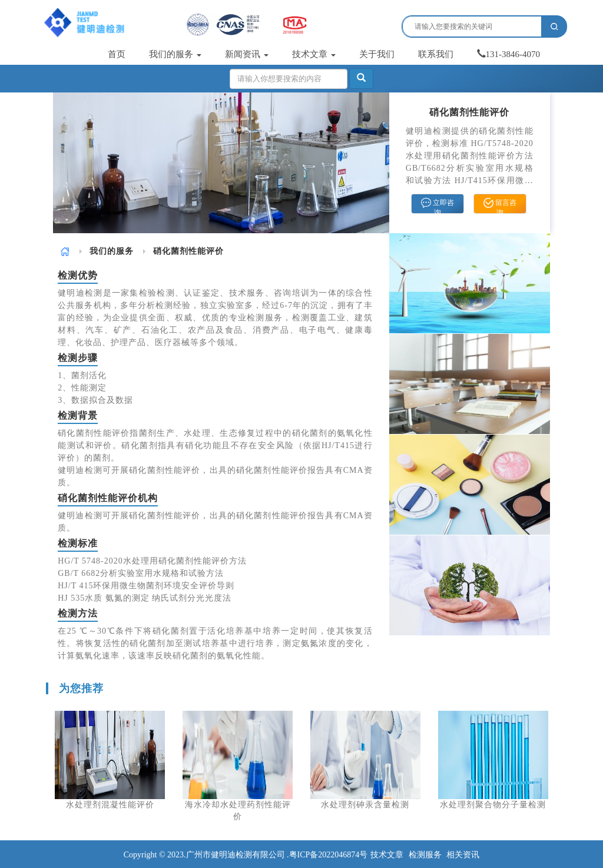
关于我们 (377, 54)
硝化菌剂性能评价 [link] (188, 251)
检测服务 (425, 855)
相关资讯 (463, 855)
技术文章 (314, 54)
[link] (65, 251)
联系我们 (436, 54)
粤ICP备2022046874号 (329, 855)
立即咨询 (438, 206)
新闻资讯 (247, 54)
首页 (117, 54)
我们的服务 (175, 54)
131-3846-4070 (509, 54)
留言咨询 (500, 206)
